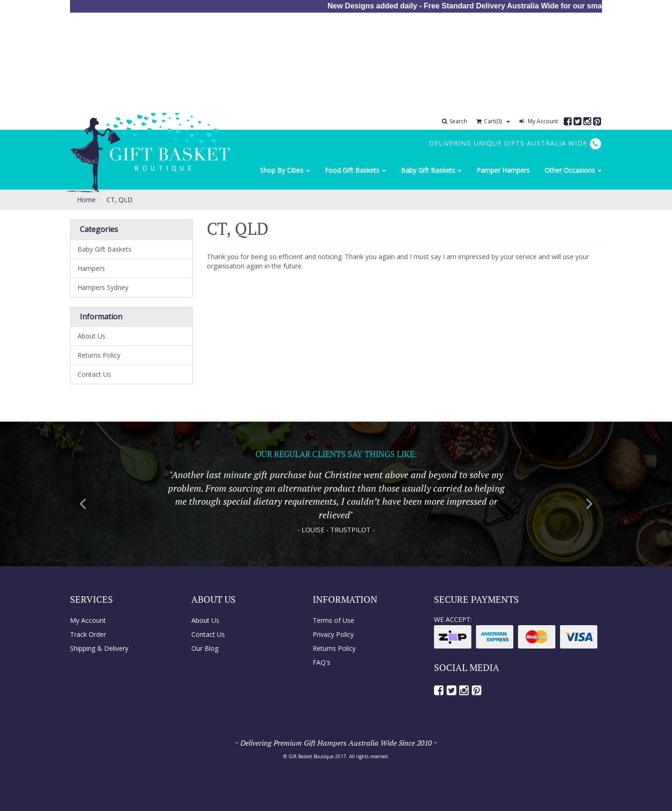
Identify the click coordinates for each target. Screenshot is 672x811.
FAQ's (322, 662)
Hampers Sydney (103, 287)
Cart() (489, 121)
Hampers (91, 268)
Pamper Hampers (503, 170)
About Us (91, 336)
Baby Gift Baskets (431, 170)
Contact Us (94, 374)
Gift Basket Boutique (311, 756)
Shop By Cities (285, 170)
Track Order (88, 634)
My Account (539, 121)
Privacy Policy (333, 634)
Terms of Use (333, 620)
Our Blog (205, 648)
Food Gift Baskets (355, 170)
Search (455, 121)
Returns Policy (99, 355)
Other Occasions (573, 170)
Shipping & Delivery (99, 648)
